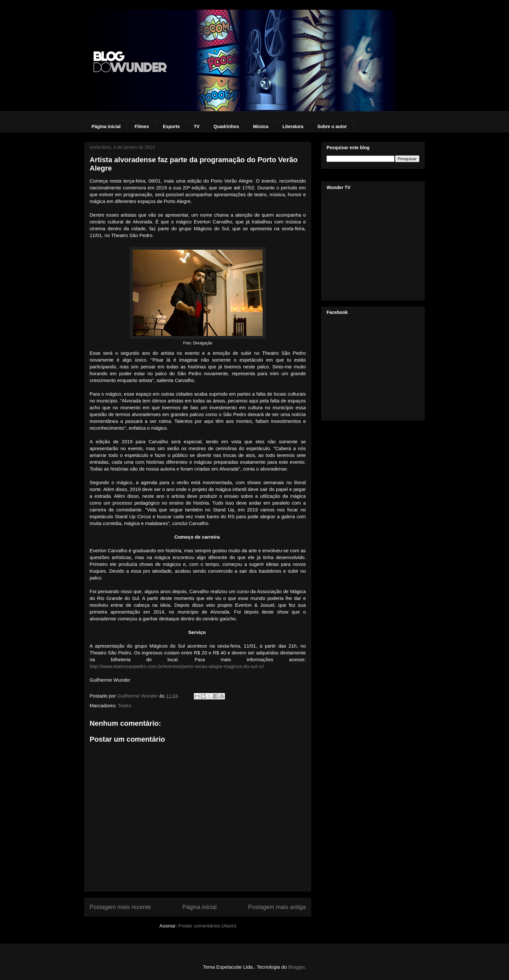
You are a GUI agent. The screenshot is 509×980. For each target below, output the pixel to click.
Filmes (142, 126)
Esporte (171, 126)
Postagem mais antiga (277, 907)
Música (261, 126)
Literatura (293, 126)
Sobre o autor (332, 126)
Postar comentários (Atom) (207, 926)
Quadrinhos (226, 126)
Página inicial (106, 126)
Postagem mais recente (120, 907)
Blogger (297, 967)
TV (197, 126)
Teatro (125, 705)
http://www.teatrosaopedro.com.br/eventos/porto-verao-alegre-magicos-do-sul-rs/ (177, 666)
